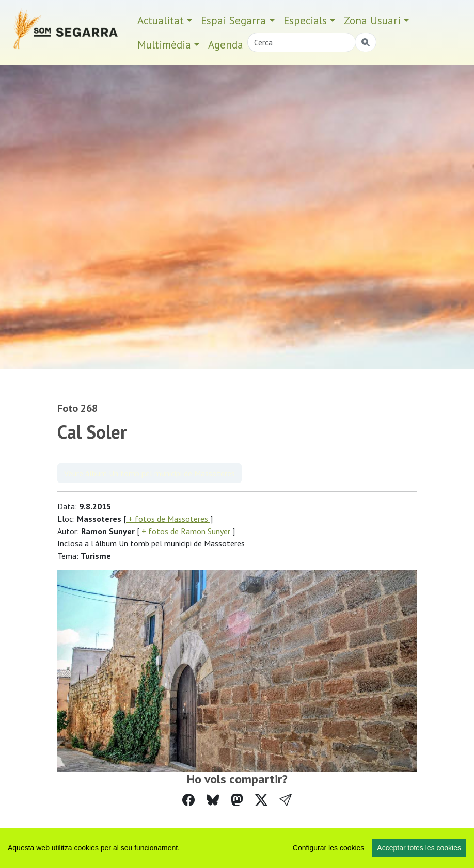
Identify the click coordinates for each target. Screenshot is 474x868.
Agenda (226, 45)
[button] (286, 800)
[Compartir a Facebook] (188, 800)
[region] (237, 848)
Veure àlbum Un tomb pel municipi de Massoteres (149, 473)
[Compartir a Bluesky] (213, 800)
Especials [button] (305, 20)
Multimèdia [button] (164, 45)
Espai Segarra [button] (233, 20)
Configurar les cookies (329, 848)
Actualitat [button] (161, 20)
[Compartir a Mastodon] (237, 800)
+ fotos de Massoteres (168, 519)
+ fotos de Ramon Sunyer (186, 531)
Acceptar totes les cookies (419, 848)
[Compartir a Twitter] (261, 800)
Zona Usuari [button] (372, 20)
